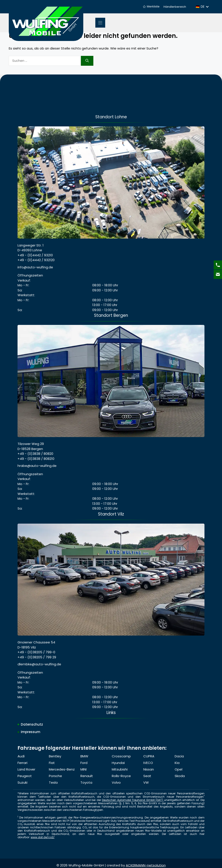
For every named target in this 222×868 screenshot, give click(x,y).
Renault (87, 776)
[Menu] (100, 23)
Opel (178, 769)
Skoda (180, 776)
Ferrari (22, 763)
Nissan (149, 769)
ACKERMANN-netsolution (146, 865)
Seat (147, 776)
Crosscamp (121, 756)
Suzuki (22, 782)
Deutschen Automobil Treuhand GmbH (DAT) (133, 800)
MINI (83, 769)
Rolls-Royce (121, 776)
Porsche (55, 776)
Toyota (86, 782)
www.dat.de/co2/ (43, 837)
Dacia (179, 756)
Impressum (31, 732)
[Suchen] (87, 61)
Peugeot (25, 776)
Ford (84, 763)
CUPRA (149, 756)
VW (146, 782)
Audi (21, 756)
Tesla (53, 782)
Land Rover (26, 769)
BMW (84, 756)
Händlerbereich (175, 7)
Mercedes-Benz (62, 769)
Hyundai (118, 763)
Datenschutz (32, 724)
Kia (177, 763)
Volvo (116, 782)
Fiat (52, 763)
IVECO (148, 763)
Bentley (55, 756)
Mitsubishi (120, 769)
